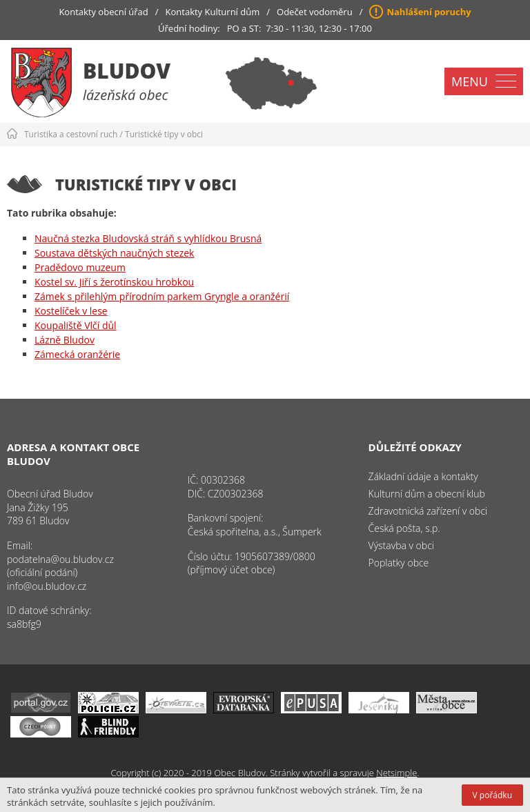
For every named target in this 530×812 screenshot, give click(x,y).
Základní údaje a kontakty (423, 476)
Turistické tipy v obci (164, 134)
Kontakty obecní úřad (103, 12)
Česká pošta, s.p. (404, 528)
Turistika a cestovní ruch (71, 134)
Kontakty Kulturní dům (213, 12)
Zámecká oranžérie (77, 354)
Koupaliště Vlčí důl (76, 325)
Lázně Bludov (65, 340)
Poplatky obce (399, 563)
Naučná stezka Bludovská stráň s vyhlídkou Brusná (148, 238)
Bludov (127, 71)
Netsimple (396, 773)
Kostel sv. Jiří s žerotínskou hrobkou (114, 282)
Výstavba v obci (401, 545)
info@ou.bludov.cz (47, 586)
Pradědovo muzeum (80, 267)
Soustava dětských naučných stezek (114, 253)
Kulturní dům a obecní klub (427, 494)
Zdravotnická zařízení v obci (428, 511)
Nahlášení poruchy (429, 12)
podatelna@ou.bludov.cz (60, 559)
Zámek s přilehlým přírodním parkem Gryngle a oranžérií (162, 296)
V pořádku (492, 795)
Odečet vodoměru (315, 12)
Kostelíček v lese (71, 311)
